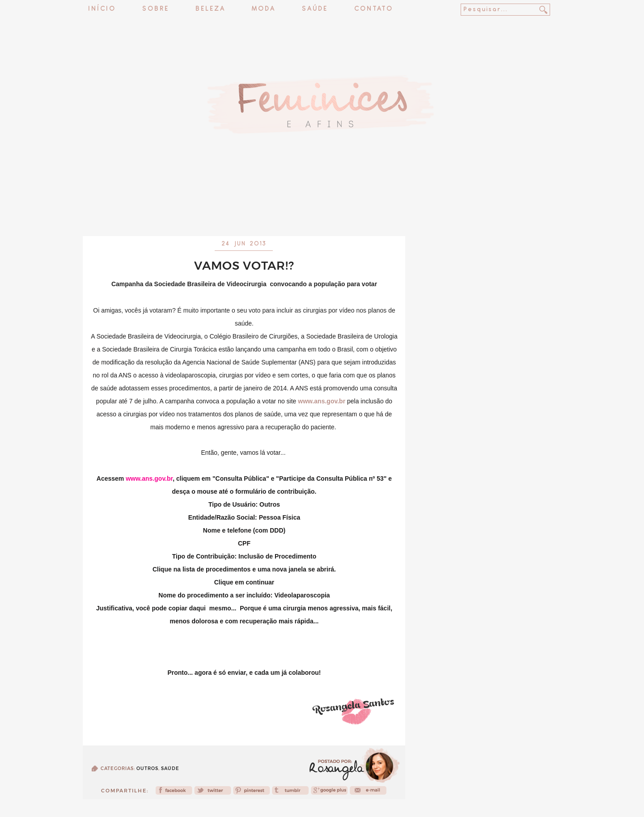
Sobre (156, 9)
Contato (374, 9)
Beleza (210, 9)
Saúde (315, 9)
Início (102, 9)
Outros (147, 768)
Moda (264, 9)
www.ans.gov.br (322, 401)
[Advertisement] (322, 212)
